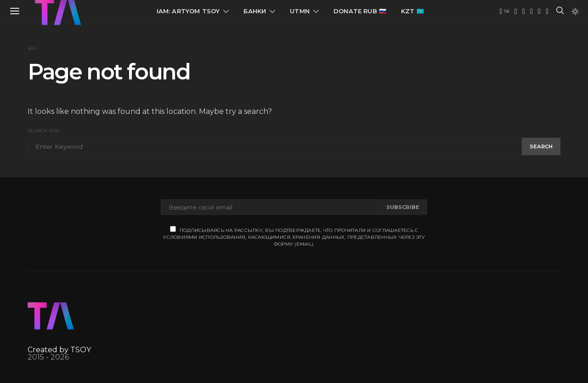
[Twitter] (524, 11)
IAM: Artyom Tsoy (188, 11)
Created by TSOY (59, 350)
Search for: (44, 131)
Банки (255, 11)
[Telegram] (516, 11)
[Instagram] (539, 11)
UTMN (300, 11)
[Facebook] (547, 11)
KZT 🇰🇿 (413, 11)
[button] (575, 11)
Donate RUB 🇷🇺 (360, 11)
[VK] (531, 11)
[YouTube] (504, 11)
